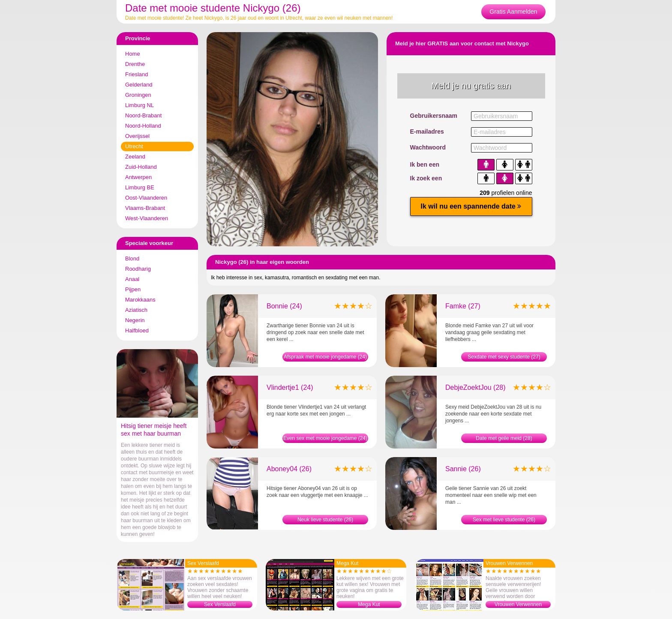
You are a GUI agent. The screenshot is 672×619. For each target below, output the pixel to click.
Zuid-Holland (141, 167)
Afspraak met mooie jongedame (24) (325, 357)
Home (133, 54)
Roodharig (138, 269)
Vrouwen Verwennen (518, 604)
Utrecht (134, 146)
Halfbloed (137, 330)
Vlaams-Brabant (145, 208)
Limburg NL (139, 105)
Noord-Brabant (143, 115)
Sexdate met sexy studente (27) (504, 357)
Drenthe (135, 64)
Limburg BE (140, 187)
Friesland (136, 74)
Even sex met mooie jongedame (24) (325, 438)
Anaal (132, 279)
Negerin (135, 320)
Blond (132, 259)
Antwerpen (138, 177)
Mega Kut (369, 604)
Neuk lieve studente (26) (325, 520)
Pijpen (133, 289)
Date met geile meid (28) (504, 438)
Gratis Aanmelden (513, 12)
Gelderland (139, 85)
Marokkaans (140, 300)
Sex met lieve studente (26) (504, 520)
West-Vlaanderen (147, 218)
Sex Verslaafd (220, 604)
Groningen (138, 95)
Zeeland (135, 157)
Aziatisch (136, 310)
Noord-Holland (143, 126)
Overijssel (137, 136)
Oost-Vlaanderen (146, 198)
